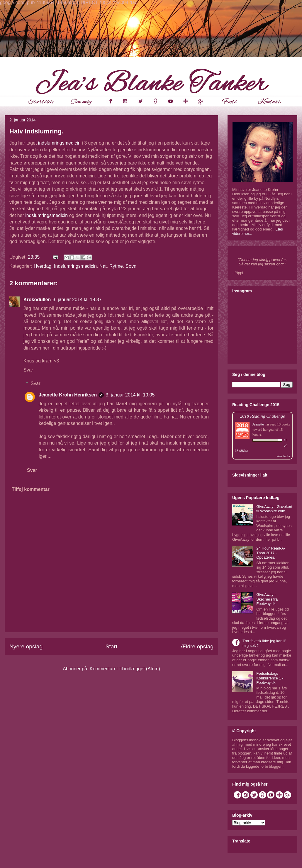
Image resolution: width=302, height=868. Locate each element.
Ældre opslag (197, 646)
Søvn (131, 266)
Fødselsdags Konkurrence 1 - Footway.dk (270, 678)
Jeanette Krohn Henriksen (68, 395)
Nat (103, 266)
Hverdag (43, 266)
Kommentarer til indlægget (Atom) (125, 669)
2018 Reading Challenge (262, 416)
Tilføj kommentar (31, 489)
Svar (28, 370)
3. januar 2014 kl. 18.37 (77, 300)
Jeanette (258, 424)
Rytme (116, 266)
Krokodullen (37, 300)
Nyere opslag (26, 646)
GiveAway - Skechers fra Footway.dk (267, 599)
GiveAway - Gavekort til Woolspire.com (274, 509)
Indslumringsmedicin (75, 266)
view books (283, 456)
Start (112, 646)
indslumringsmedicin (59, 143)
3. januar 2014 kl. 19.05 (130, 395)
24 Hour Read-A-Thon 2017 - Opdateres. (271, 553)
